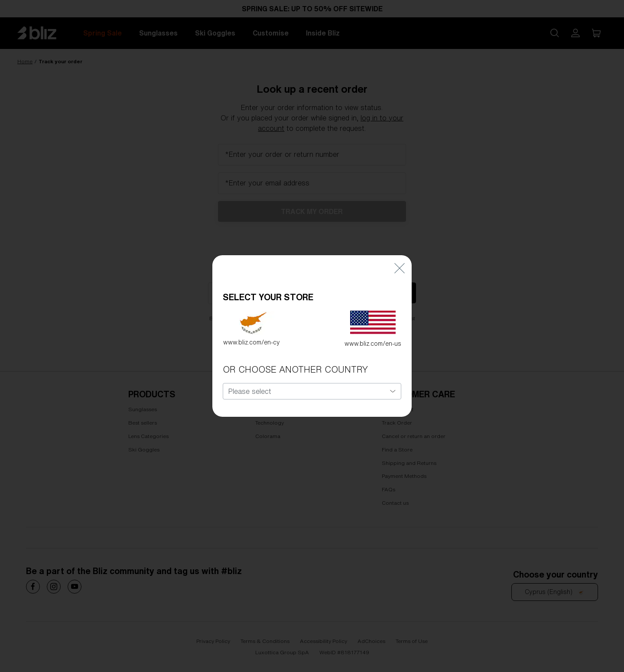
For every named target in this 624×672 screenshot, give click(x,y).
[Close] (400, 260)
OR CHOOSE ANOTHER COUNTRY (295, 362)
